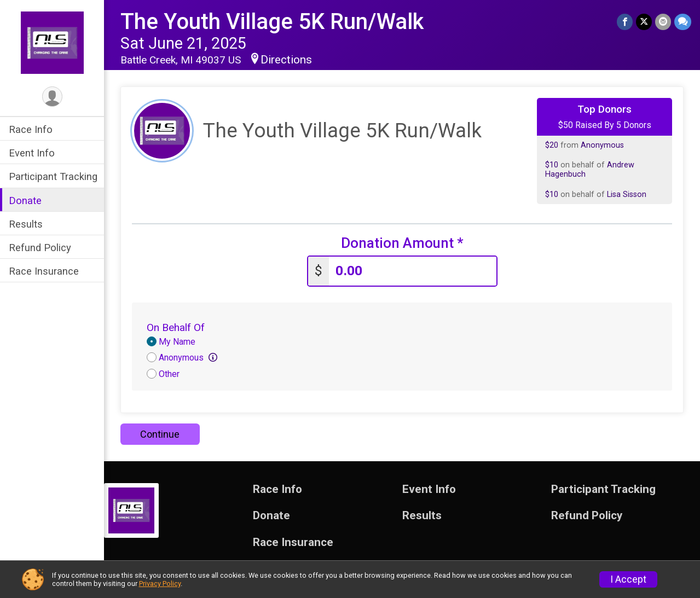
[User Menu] (52, 97)
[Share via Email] (663, 22)
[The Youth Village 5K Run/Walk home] (52, 42)
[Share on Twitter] (644, 22)
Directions (286, 60)
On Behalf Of (176, 327)
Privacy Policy (160, 584)
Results (26, 224)
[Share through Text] (683, 22)
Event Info (32, 153)
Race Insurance (44, 271)
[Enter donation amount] (413, 271)
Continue (160, 434)
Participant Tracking (53, 176)
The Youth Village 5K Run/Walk (272, 22)
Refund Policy (40, 248)
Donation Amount (402, 243)
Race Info (31, 129)
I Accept (628, 579)
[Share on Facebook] (625, 22)
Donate (25, 201)
